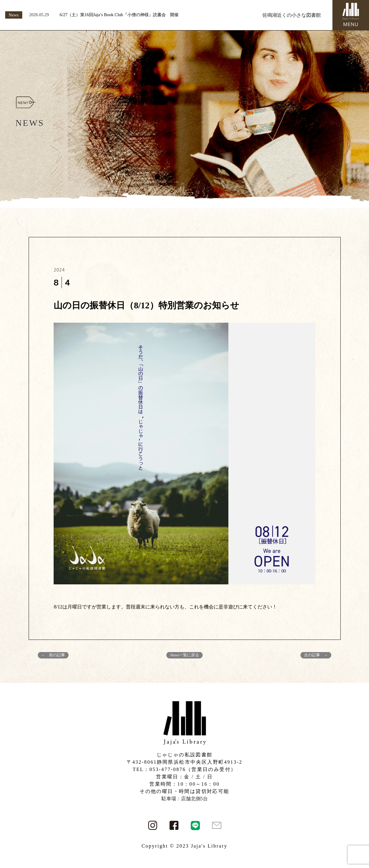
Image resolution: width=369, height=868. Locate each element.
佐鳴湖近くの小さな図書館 (292, 15)
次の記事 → (316, 655)
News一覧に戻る (184, 655)
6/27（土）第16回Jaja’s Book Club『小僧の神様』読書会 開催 (119, 15)
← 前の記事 (53, 655)
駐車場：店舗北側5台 (185, 799)
